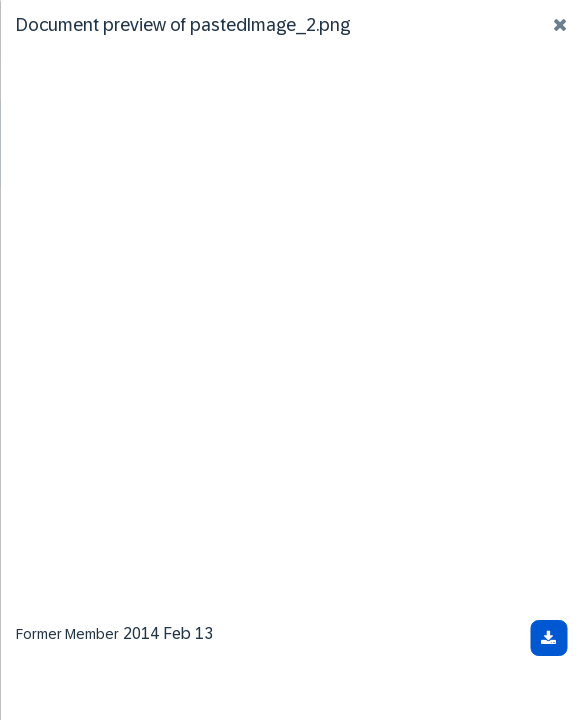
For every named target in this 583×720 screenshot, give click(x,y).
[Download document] (548, 638)
